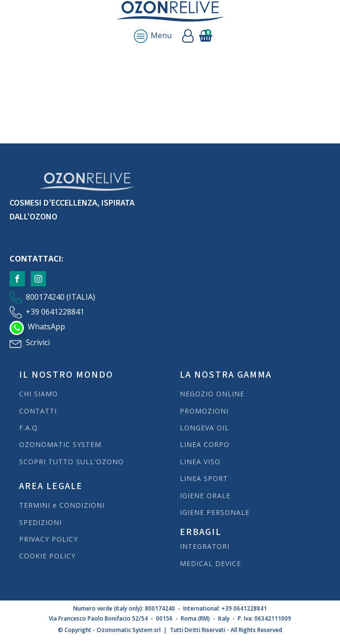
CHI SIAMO (38, 394)
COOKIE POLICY (47, 556)
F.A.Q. (29, 428)
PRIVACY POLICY (49, 539)
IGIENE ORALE (205, 496)
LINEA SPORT (204, 478)
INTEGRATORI (205, 546)
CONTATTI (38, 411)
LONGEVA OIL (204, 428)
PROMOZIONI (204, 411)
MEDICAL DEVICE (210, 563)
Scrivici (38, 342)
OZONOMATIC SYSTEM (60, 444)
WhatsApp (46, 327)
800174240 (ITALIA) (60, 297)
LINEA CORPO (205, 444)
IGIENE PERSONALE (215, 512)
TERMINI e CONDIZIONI (62, 505)
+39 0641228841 (55, 312)
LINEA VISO (200, 462)
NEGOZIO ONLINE (212, 394)
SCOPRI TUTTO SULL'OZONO (71, 462)
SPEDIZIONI (42, 522)
